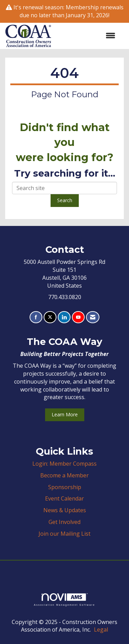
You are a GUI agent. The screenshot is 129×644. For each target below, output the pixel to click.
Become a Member (64, 475)
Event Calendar (64, 498)
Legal (101, 630)
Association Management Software (64, 600)
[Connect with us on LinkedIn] (64, 317)
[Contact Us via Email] (93, 317)
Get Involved (64, 522)
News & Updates (65, 510)
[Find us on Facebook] (36, 317)
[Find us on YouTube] (78, 317)
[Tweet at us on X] (50, 317)
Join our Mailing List (64, 534)
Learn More (65, 414)
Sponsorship (65, 487)
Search (65, 200)
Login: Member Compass (64, 464)
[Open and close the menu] (87, 36)
